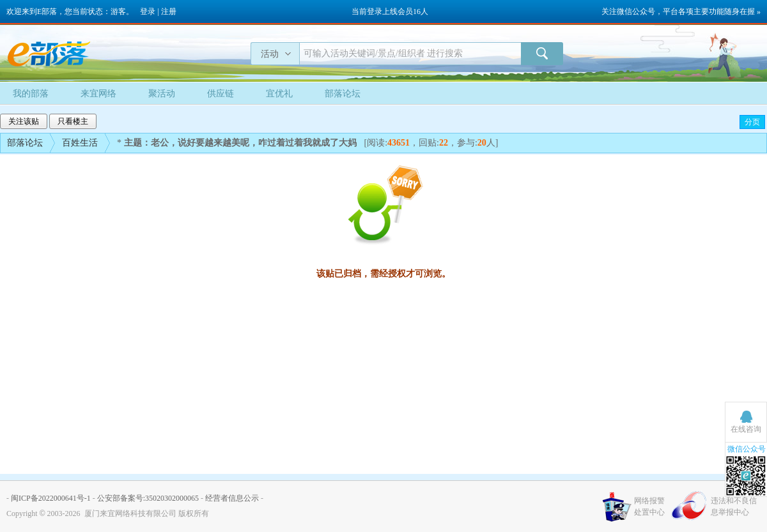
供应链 (221, 94)
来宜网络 (98, 94)
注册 (169, 11)
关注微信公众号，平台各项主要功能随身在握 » (681, 11)
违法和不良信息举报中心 (734, 506)
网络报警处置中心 (649, 506)
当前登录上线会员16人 (390, 11)
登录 (148, 11)
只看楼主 (73, 121)
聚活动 (162, 94)
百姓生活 (80, 143)
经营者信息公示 (232, 498)
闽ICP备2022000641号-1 (51, 498)
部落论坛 (343, 94)
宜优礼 (279, 94)
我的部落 (31, 94)
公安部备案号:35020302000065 (148, 498)
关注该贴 (24, 121)
